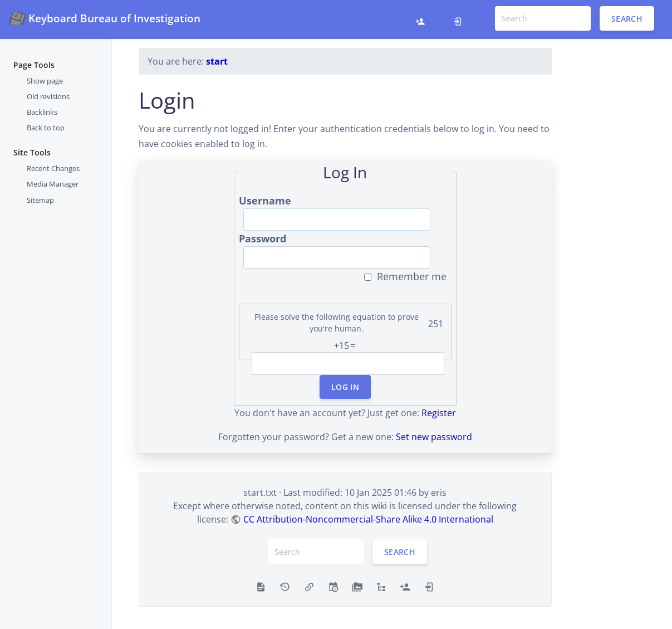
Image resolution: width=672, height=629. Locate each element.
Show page (45, 81)
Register (439, 413)
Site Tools (32, 152)
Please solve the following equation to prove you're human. (337, 323)
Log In (345, 387)
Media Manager (53, 184)
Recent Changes (53, 168)
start (217, 61)
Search (627, 18)
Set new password (434, 437)
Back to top (46, 128)
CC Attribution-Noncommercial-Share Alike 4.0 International (368, 519)
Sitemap (40, 200)
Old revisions (48, 96)
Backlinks (42, 112)
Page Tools (34, 65)
